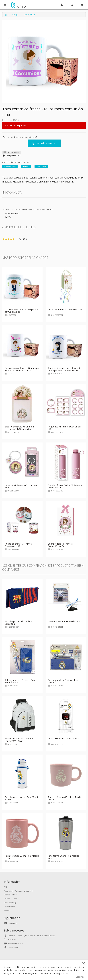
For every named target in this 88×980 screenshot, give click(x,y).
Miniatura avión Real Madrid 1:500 (65, 621)
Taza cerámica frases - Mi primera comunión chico (22, 311)
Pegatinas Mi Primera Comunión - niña (65, 428)
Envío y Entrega (10, 903)
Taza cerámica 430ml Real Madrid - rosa (65, 798)
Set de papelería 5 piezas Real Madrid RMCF (20, 681)
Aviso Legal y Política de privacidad (18, 891)
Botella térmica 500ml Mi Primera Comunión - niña (65, 486)
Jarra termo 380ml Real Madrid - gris (64, 857)
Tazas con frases (10, 166)
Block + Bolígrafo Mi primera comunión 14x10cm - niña (19, 428)
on (4, 239)
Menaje (15, 15)
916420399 (12, 940)
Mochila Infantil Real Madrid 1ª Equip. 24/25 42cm (20, 740)
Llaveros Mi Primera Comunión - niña (21, 486)
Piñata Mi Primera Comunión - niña (65, 310)
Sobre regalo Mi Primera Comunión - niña (60, 545)
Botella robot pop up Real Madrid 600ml (22, 798)
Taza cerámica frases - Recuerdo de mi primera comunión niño (65, 369)
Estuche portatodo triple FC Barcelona (19, 623)
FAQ (6, 887)
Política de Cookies (12, 899)
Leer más (80, 977)
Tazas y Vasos (29, 15)
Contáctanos (13, 948)
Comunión (26, 166)
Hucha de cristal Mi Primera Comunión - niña (19, 545)
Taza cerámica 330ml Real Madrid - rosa (22, 857)
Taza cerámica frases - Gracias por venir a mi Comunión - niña (22, 369)
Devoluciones (9, 907)
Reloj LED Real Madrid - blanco (64, 738)
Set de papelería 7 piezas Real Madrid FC (63, 681)
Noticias (7, 911)
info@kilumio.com (15, 944)
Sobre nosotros (10, 895)
